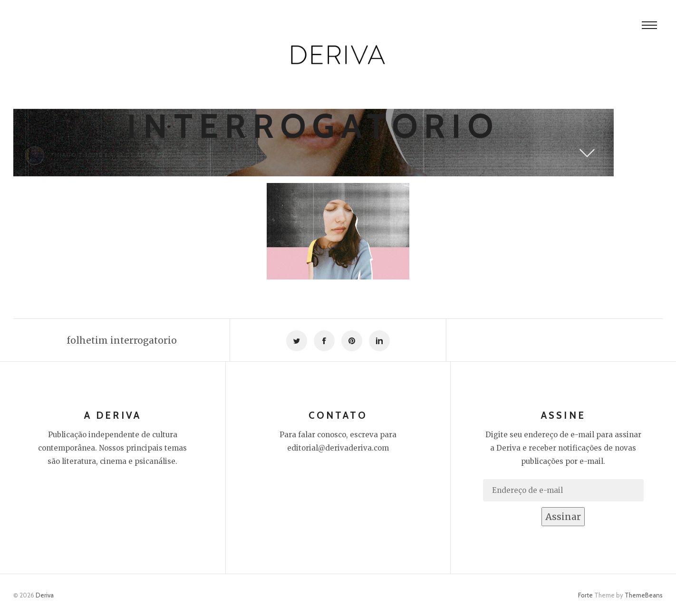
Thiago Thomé (77, 155)
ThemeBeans (644, 595)
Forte (585, 595)
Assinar (563, 517)
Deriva (45, 595)
